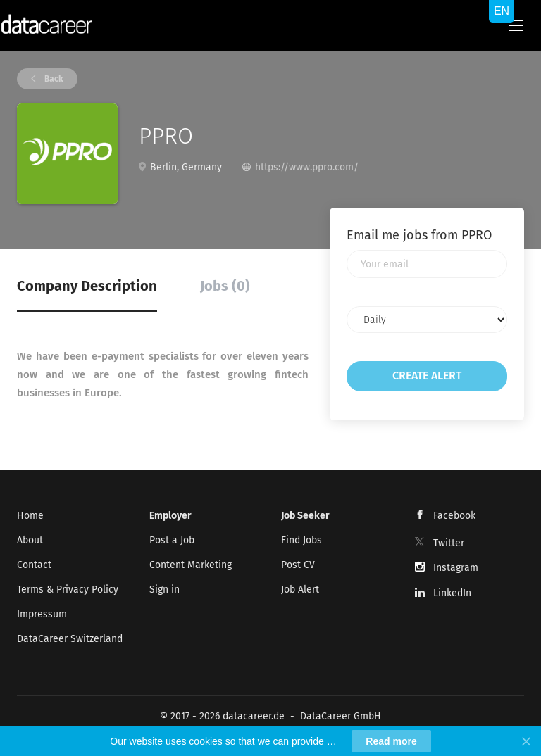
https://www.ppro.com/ (307, 167)
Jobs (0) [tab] (225, 286)
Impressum (42, 614)
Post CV (298, 565)
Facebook (454, 516)
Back (53, 79)
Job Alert (300, 590)
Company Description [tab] (87, 286)
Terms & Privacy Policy (68, 590)
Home (30, 516)
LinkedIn (452, 593)
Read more (391, 741)
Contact (34, 565)
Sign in (164, 590)
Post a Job (172, 540)
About (30, 540)
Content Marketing (191, 565)
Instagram (456, 568)
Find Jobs (301, 540)
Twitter (449, 543)
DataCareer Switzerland (70, 639)
